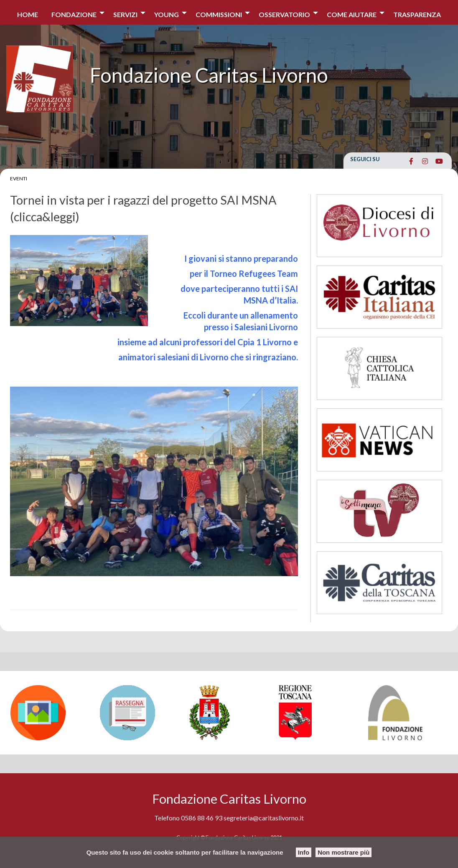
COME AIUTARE (352, 14)
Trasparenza (417, 14)
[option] (51, 713)
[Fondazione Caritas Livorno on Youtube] (439, 161)
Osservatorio (284, 14)
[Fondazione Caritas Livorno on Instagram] (425, 161)
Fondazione (74, 14)
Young (167, 14)
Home (28, 14)
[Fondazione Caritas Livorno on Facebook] (411, 161)
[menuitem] (28, 12)
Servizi (125, 14)
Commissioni (219, 14)
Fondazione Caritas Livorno (209, 75)
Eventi (19, 178)
